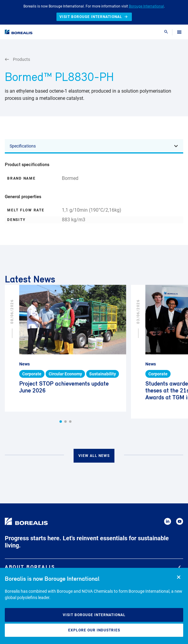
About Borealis (93, 567)
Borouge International (146, 6)
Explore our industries (94, 630)
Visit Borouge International (94, 615)
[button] (61, 422)
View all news (94, 456)
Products (17, 60)
